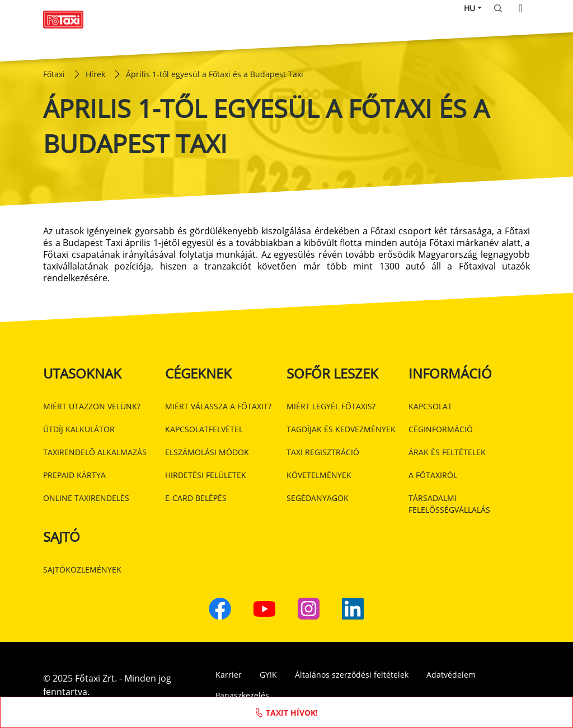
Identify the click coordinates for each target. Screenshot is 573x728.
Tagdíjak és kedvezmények (341, 429)
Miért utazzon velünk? (92, 406)
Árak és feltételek (447, 452)
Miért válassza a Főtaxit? (218, 406)
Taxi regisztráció (323, 452)
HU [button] (469, 8)
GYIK (268, 675)
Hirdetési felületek (206, 475)
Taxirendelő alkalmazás (95, 452)
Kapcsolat (430, 406)
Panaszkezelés (242, 695)
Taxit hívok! (287, 712)
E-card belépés (196, 498)
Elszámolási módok (207, 452)
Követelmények (319, 475)
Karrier (229, 675)
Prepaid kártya (74, 475)
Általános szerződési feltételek (352, 675)
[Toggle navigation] (521, 8)
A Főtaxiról (433, 475)
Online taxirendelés (86, 498)
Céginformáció (441, 429)
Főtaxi (54, 74)
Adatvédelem (451, 675)
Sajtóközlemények (82, 569)
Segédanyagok (318, 498)
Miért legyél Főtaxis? (331, 406)
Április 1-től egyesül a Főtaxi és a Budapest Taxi (215, 74)
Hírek (95, 74)
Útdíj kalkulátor (79, 429)
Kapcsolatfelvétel (204, 429)
